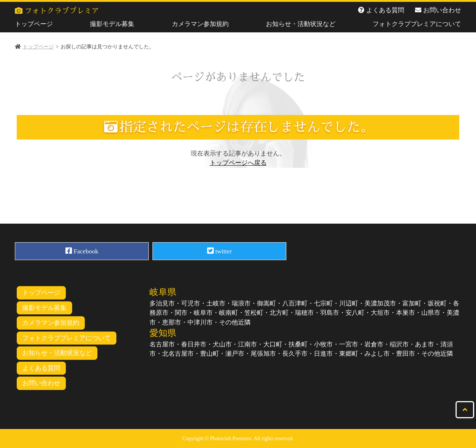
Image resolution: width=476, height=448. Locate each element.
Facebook (82, 251)
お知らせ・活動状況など (301, 24)
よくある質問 (385, 10)
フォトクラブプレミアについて (417, 24)
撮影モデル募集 (112, 24)
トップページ (34, 24)
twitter (220, 251)
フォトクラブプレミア (57, 11)
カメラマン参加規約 (200, 24)
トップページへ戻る (238, 163)
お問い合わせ (442, 10)
